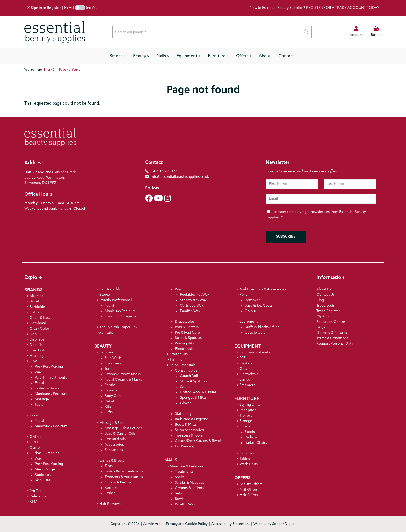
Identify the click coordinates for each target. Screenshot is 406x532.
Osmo (35, 448)
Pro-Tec (35, 491)
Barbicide (37, 307)
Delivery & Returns (332, 333)
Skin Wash (113, 358)
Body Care (113, 396)
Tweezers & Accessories (124, 477)
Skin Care (43, 480)
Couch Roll (189, 376)
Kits (108, 407)
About (265, 56)
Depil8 (35, 334)
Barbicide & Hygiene (191, 419)
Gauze (185, 387)
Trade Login (326, 306)
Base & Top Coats (259, 306)
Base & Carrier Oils (120, 434)
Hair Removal (111, 504)
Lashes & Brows (47, 389)
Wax (38, 372)
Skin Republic (111, 289)
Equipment (188, 56)
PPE (243, 358)
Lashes (110, 493)
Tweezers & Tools (189, 436)
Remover (112, 488)
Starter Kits (179, 354)
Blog (320, 300)
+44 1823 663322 (164, 171)
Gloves (186, 403)
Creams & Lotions (189, 488)
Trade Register (328, 311)
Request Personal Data (335, 344)
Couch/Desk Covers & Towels (199, 441)
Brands (117, 56)
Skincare (106, 353)
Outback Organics (44, 453)
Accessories (114, 445)
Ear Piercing (184, 446)
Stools (250, 432)
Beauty (141, 56)
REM (33, 502)
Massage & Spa (111, 423)
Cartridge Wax (192, 306)
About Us (324, 289)
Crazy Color (39, 329)
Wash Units (249, 464)
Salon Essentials (183, 365)
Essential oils (115, 439)
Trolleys (246, 416)
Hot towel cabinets (255, 353)
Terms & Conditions (332, 338)
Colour (250, 311)
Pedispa (251, 437)
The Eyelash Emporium (118, 327)
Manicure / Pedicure (51, 394)
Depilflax (37, 345)
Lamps (245, 380)
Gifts (109, 412)
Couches (247, 453)
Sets (178, 494)
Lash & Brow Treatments (124, 472)
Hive (33, 361)
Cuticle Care (255, 333)
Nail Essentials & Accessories (263, 289)
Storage (246, 421)
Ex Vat (69, 8)
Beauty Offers (251, 484)
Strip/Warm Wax (193, 300)
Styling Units (250, 405)
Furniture (218, 56)
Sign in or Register (44, 8)
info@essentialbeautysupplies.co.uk (177, 177)
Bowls (180, 499)
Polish (244, 295)
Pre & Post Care (187, 333)
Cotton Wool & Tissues (198, 392)
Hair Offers (249, 495)
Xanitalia (107, 333)
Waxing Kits (184, 343)
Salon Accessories (189, 430)
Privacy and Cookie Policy (187, 524)
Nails (163, 56)
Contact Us (325, 295)
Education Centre (331, 322)
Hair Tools (38, 350)
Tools (39, 405)
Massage (42, 399)
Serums (111, 391)
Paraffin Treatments (51, 378)
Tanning (176, 360)
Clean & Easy (40, 318)
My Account (326, 317)
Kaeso (34, 415)
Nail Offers (249, 490)
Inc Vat (91, 8)
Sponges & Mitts (193, 398)
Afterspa (36, 296)
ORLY (34, 442)
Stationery (183, 414)
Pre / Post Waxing (49, 367)
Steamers (247, 385)
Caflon (35, 312)
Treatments (184, 472)
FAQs (321, 327)
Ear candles (114, 450)
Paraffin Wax (190, 311)
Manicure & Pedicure (187, 466)
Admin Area (153, 524)
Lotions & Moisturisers (123, 374)
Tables (245, 459)
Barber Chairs (256, 443)
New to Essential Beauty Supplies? (314, 8)
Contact (286, 56)
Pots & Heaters (187, 327)
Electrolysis (184, 349)
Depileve (37, 340)
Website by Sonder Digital (275, 524)
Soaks (179, 477)
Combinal (38, 323)
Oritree (36, 437)
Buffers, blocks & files (262, 327)
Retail (109, 401)
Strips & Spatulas (188, 338)
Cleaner (246, 369)
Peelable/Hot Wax (195, 295)
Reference (38, 496)
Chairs (245, 427)
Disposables (185, 322)
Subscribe (286, 237)
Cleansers (113, 363)
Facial (39, 383)
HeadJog (37, 356)
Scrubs (110, 385)
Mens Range (45, 470)
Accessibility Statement (231, 524)
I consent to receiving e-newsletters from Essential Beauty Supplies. (316, 215)
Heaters (246, 363)
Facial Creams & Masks (123, 380)
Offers (244, 56)
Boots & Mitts (186, 425)
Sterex (105, 295)
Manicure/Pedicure (120, 311)
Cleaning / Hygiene (121, 317)
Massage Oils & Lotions (123, 428)
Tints (109, 466)
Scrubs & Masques (189, 483)
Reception (248, 410)
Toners (110, 369)
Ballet (34, 302)
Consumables (186, 371)
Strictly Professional (116, 300)
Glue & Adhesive (118, 482)
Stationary (43, 475)
